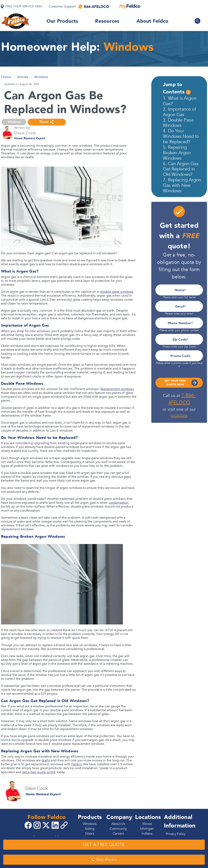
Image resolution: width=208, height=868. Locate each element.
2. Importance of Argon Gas (180, 112)
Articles (23, 77)
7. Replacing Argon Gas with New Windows (182, 185)
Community (118, 829)
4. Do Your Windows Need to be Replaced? (181, 136)
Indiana (147, 834)
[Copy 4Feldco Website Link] (65, 825)
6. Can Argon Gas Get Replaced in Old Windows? (181, 169)
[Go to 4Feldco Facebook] (29, 825)
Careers (118, 834)
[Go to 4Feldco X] (47, 825)
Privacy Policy (176, 834)
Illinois (147, 824)
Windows (41, 77)
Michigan (147, 829)
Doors (90, 834)
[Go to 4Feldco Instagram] (38, 825)
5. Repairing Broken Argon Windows (177, 153)
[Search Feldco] (197, 21)
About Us (118, 824)
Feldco (6, 77)
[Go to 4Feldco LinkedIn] (56, 825)
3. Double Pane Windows (178, 123)
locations (179, 415)
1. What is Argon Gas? (180, 101)
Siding (90, 829)
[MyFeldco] (129, 6)
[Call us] (94, 6)
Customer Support (62, 6)
